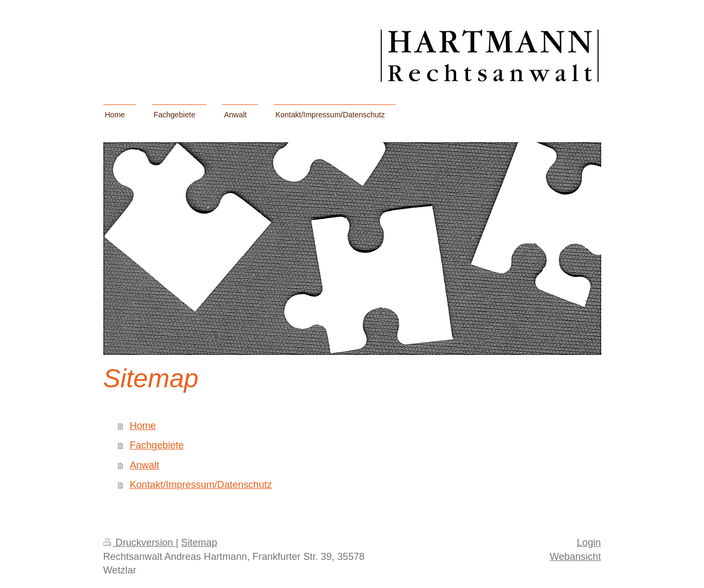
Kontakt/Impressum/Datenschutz (201, 485)
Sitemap (199, 543)
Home (143, 426)
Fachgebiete (157, 445)
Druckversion (140, 543)
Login (589, 543)
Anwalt (145, 465)
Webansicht (575, 557)
